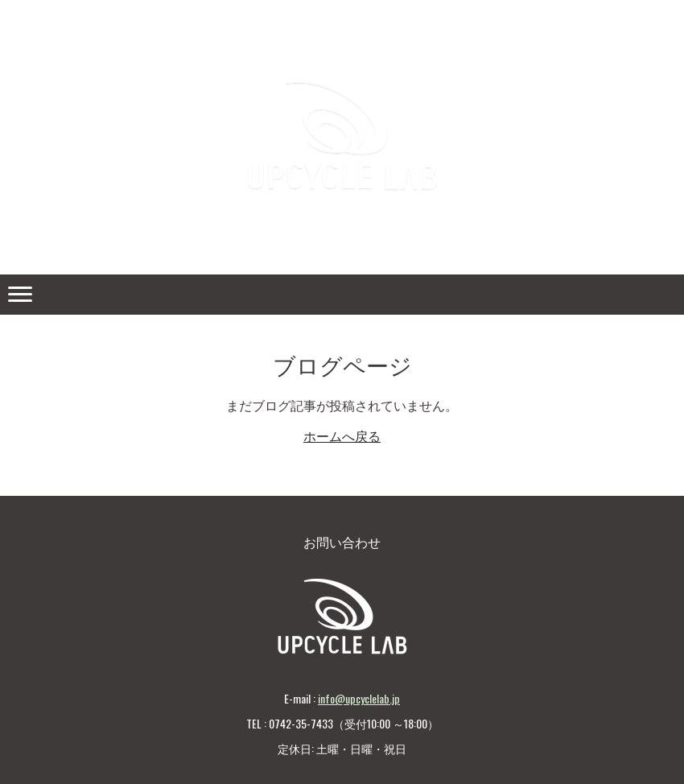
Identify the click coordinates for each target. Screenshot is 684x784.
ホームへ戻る (342, 436)
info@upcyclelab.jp (359, 698)
